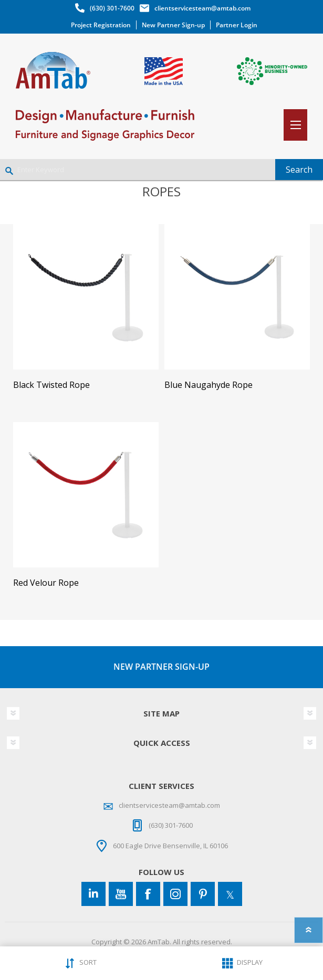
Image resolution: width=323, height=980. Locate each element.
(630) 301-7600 (112, 8)
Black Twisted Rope (51, 385)
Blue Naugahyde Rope (209, 385)
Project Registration (101, 25)
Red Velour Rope (46, 583)
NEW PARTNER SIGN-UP (161, 667)
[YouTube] (121, 894)
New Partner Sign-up (173, 25)
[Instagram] (175, 894)
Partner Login (237, 25)
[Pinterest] (203, 894)
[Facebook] (148, 894)
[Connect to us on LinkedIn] (93, 894)
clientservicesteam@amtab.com (202, 8)
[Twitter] (230, 894)
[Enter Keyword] (138, 170)
